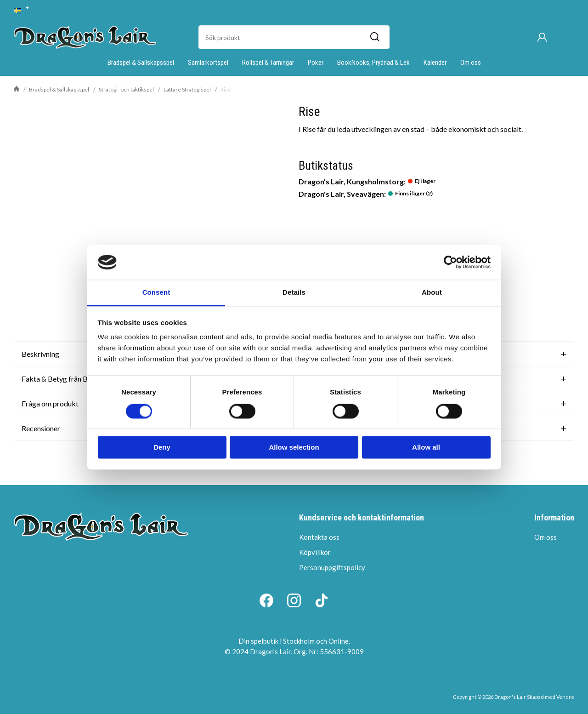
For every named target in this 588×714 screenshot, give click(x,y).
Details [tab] (294, 293)
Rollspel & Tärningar (268, 63)
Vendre (565, 697)
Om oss (471, 63)
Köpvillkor (315, 552)
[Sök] (374, 37)
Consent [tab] (156, 293)
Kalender (435, 63)
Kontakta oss (319, 537)
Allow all (426, 448)
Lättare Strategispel (187, 89)
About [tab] (432, 293)
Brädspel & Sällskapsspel (141, 63)
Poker (316, 63)
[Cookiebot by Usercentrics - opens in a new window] (450, 262)
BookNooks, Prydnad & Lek (373, 63)
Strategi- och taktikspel (126, 89)
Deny (162, 448)
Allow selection (294, 448)
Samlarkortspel (208, 63)
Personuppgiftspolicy (332, 567)
